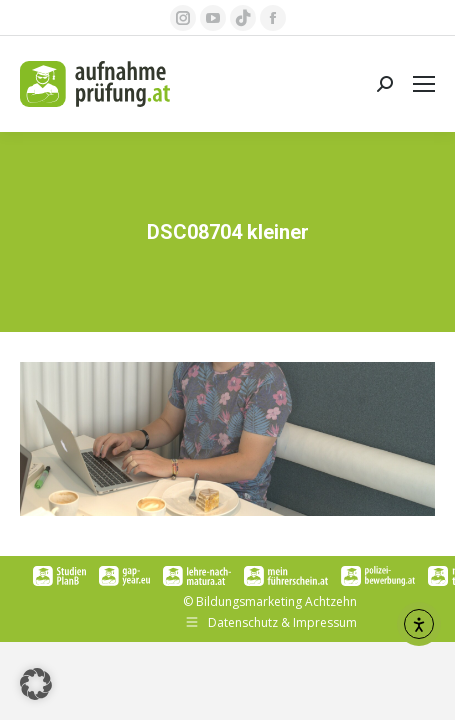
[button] (36, 684)
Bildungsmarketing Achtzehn (276, 601)
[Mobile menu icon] (424, 84)
